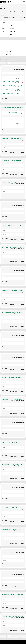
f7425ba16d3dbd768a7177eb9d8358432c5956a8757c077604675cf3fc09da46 (13, 486)
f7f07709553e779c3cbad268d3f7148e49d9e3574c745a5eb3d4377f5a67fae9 (13, 399)
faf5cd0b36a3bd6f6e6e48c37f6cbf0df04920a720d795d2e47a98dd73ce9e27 (13, 443)
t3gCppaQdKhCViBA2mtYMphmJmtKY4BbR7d (12, 89)
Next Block (22, 12)
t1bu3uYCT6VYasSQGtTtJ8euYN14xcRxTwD (11, 81)
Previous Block (13, 12)
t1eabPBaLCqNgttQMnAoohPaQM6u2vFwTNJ (11, 94)
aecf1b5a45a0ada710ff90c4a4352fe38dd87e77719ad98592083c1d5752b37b (13, 247)
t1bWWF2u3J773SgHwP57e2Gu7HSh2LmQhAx (12, 85)
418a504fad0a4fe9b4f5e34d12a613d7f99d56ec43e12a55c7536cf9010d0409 (13, 616)
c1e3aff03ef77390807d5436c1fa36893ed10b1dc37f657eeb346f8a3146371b (13, 378)
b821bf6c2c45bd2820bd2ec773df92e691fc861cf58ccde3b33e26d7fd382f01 (13, 269)
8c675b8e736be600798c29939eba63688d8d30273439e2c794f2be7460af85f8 (13, 182)
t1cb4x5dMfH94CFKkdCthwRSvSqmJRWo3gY (11, 118)
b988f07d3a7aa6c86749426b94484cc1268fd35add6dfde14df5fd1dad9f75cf (13, 421)
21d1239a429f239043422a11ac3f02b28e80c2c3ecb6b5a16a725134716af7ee (13, 551)
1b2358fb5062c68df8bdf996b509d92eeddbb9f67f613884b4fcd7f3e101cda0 (13, 291)
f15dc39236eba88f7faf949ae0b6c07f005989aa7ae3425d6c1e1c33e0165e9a (13, 530)
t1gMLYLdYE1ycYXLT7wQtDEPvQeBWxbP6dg (11, 77)
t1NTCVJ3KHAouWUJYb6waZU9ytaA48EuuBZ (11, 113)
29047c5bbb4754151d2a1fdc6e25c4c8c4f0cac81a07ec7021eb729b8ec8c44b (13, 334)
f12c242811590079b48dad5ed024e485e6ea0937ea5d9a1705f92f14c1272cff (13, 204)
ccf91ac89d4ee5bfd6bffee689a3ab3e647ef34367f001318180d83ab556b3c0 (13, 313)
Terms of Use (14, 642)
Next (24, 63)
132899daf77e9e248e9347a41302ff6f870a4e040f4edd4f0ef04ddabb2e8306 (13, 139)
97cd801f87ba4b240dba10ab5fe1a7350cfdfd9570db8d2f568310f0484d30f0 (13, 68)
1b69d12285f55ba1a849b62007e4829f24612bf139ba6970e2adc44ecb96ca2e (13, 573)
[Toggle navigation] (24, 2)
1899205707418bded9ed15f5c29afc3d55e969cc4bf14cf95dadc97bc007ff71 (13, 108)
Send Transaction (23, 642)
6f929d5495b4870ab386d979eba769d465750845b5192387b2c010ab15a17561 (13, 464)
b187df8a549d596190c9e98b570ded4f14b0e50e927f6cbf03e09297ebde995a (13, 595)
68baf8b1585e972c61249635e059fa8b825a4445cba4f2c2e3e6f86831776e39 (13, 226)
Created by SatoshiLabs (5, 642)
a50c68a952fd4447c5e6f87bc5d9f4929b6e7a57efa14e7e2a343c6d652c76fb (13, 508)
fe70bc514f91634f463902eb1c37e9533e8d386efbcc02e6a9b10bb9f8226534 (13, 161)
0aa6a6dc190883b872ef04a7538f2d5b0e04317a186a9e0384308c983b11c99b (13, 356)
